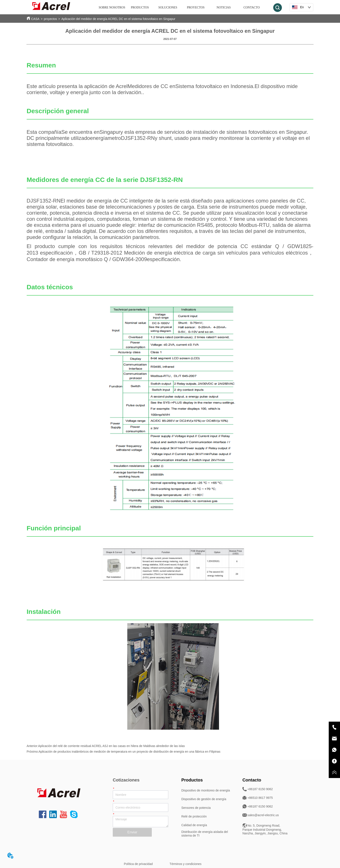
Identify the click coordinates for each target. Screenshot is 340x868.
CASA (35, 19)
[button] (140, 8)
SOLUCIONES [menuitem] (168, 7)
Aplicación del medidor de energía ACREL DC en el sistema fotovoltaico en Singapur (118, 19)
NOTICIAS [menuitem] (224, 7)
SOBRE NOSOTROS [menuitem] (112, 7)
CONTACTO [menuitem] (252, 7)
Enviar (132, 832)
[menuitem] (140, 8)
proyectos (50, 19)
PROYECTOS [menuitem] (196, 7)
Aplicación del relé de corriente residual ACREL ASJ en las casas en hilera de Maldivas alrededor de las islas (112, 746)
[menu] (182, 8)
